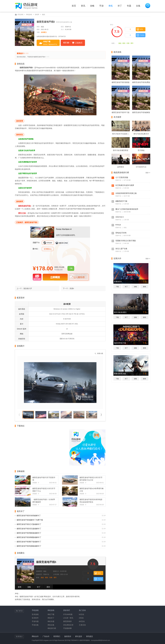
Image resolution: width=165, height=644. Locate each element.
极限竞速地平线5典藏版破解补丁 (29, 537)
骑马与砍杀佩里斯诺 (121, 150)
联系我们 (57, 636)
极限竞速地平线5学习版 (121, 112)
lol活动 (81, 614)
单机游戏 (29, 15)
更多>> (148, 173)
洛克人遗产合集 (121, 249)
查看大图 (100, 353)
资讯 (83, 6)
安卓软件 (35, 618)
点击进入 (44, 32)
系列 (48, 587)
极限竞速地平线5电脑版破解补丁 (29, 546)
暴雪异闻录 (67, 621)
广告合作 (46, 636)
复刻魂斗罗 (28, 288)
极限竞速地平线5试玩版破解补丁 (29, 529)
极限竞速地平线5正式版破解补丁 (29, 524)
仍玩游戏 (20, 15)
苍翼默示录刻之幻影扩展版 (126, 241)
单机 (111, 6)
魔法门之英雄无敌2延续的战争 (127, 209)
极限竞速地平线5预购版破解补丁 (29, 533)
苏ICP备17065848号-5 (72, 640)
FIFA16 (118, 225)
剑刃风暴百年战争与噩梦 (125, 185)
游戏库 (37, 15)
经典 (128, 43)
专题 (129, 6)
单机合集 (51, 625)
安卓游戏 (35, 614)
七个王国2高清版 (122, 177)
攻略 (92, 6)
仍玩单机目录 (68, 625)
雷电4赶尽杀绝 (121, 233)
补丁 (120, 6)
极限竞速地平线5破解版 (141, 112)
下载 (117, 287)
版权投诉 (68, 636)
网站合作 (35, 636)
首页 (74, 6)
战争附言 (121, 167)
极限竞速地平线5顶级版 (121, 82)
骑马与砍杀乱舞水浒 (141, 134)
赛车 (132, 43)
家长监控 (79, 636)
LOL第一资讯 (68, 618)
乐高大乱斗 (120, 217)
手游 (101, 6)
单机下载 (51, 614)
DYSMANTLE (141, 167)
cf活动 (81, 618)
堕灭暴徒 (141, 150)
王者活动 (82, 625)
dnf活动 (82, 621)
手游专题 (35, 621)
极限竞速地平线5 (46, 562)
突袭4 (72, 288)
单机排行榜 (52, 628)
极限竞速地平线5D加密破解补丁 (29, 516)
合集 (138, 6)
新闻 (20, 587)
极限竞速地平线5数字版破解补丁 (29, 542)
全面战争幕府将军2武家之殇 (126, 193)
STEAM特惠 (68, 614)
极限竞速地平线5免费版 (141, 82)
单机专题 (51, 621)
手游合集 (35, 625)
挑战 (44, 15)
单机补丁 (51, 618)
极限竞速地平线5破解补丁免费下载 (30, 520)
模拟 (124, 43)
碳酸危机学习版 (121, 201)
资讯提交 (89, 636)
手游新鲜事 (67, 628)
